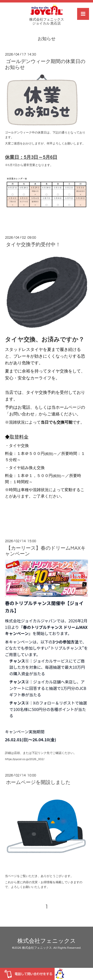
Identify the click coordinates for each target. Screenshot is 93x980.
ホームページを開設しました (38, 782)
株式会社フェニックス (47, 941)
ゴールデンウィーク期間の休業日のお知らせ (45, 64)
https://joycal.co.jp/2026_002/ (25, 759)
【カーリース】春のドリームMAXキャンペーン (45, 551)
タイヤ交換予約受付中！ (33, 245)
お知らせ (47, 39)
